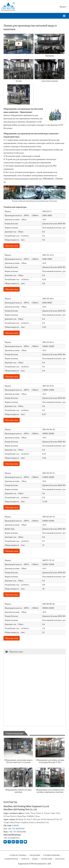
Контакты (10, 802)
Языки (63, 7)
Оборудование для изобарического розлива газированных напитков (50, 791)
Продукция (35, 855)
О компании (46, 859)
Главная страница (18, 855)
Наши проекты (11, 859)
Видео (35, 859)
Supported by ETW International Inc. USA (35, 864)
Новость (25, 859)
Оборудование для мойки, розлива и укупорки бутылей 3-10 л (50, 761)
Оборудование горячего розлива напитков (18, 791)
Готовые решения (51, 855)
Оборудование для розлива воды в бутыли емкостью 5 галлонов (18, 761)
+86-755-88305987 (16, 829)
